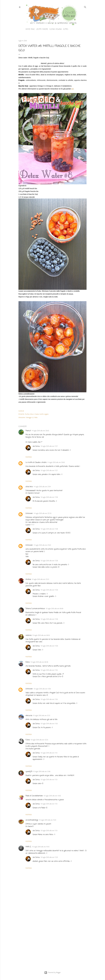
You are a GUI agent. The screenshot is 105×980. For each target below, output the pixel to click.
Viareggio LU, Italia (32, 418)
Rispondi (29, 457)
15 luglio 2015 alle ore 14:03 (48, 820)
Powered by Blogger (53, 973)
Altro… (66, 29)
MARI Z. (28, 847)
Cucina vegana (56, 29)
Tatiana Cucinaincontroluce (35, 609)
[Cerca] (85, 7)
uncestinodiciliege (32, 820)
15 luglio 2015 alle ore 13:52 (52, 796)
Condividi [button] (21, 411)
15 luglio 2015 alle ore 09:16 (41, 635)
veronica (28, 635)
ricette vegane (44, 414)
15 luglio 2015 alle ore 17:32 (49, 857)
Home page (30, 29)
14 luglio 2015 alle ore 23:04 (42, 545)
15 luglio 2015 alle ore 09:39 (39, 662)
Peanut (28, 431)
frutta (27, 414)
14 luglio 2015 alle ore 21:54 (42, 487)
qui (73, 89)
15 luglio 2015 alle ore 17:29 (49, 590)
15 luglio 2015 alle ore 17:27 (49, 446)
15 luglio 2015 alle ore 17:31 (49, 753)
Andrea (28, 579)
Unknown (29, 513)
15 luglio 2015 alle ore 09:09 (55, 609)
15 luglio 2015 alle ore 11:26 (42, 689)
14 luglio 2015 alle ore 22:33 (43, 514)
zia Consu (36, 446)
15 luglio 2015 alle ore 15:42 (41, 847)
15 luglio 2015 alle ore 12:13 (42, 716)
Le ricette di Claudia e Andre (36, 462)
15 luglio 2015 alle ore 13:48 (42, 772)
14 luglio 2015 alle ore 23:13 (40, 579)
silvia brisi (29, 487)
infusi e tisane (34, 414)
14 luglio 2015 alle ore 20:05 (56, 463)
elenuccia (29, 716)
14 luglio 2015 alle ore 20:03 (40, 431)
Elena (28, 662)
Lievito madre (42, 29)
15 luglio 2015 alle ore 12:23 (39, 740)
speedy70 (29, 772)
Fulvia (28, 740)
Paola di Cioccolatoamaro (34, 796)
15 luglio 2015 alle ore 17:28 (49, 497)
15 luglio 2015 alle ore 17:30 (49, 670)
